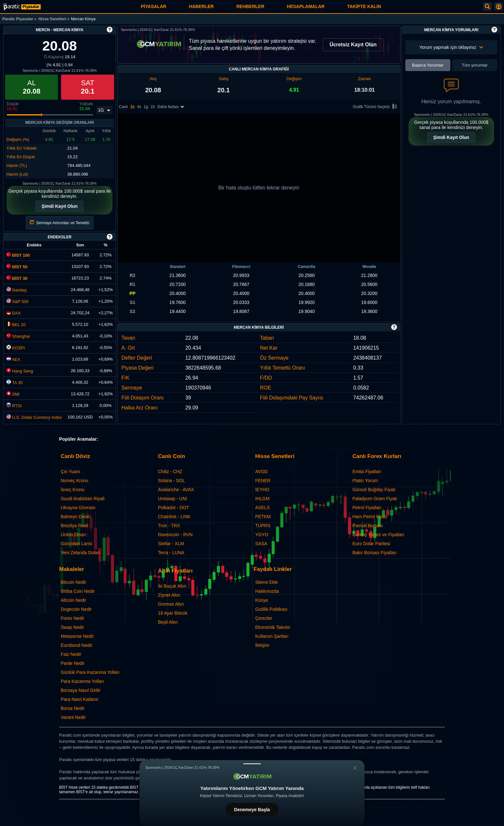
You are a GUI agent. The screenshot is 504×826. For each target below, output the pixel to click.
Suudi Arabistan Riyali (83, 499)
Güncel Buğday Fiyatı (374, 490)
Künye (262, 600)
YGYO (262, 535)
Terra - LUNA (171, 553)
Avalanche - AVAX (176, 490)
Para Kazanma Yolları (82, 681)
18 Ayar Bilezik (173, 613)
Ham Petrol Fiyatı (370, 517)
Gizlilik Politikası (271, 609)
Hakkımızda (267, 591)
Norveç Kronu (75, 481)
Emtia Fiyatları (367, 472)
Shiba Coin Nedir (78, 591)
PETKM (263, 517)
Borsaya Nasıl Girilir (81, 690)
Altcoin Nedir (73, 600)
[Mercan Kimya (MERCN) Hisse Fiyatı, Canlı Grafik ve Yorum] (22, 7)
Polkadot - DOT (173, 508)
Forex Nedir (72, 618)
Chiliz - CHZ (170, 472)
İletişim (262, 645)
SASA (261, 544)
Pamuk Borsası (368, 526)
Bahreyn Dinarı (76, 517)
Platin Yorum (365, 481)
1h (153, 107)
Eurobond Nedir (76, 645)
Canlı (123, 107)
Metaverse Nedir (77, 636)
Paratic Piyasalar (18, 19)
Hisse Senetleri (52, 19)
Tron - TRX (169, 526)
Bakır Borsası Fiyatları (374, 553)
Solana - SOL (171, 481)
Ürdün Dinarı (73, 535)
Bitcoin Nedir (73, 582)
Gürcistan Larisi (76, 544)
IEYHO (262, 490)
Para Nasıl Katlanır (80, 699)
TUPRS (263, 526)
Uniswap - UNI (172, 499)
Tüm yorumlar (475, 65)
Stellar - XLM (171, 544)
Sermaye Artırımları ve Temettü (60, 223)
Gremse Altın (171, 604)
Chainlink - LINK (174, 517)
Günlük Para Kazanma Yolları (90, 672)
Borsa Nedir (73, 708)
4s (139, 107)
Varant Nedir (73, 717)
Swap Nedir (72, 627)
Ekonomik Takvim (273, 627)
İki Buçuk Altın (172, 586)
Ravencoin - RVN (175, 535)
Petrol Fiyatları (367, 508)
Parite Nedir (73, 663)
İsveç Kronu (73, 490)
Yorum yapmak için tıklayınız (451, 47)
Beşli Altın (168, 622)
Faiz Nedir (71, 654)
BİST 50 (17, 267)
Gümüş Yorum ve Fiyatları (378, 535)
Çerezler (264, 618)
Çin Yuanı (70, 472)
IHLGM (262, 499)
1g (146, 107)
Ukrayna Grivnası (78, 508)
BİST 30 (17, 278)
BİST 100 (18, 255)
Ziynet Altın (169, 595)
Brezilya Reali (75, 526)
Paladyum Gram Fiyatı (375, 499)
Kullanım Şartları (272, 636)
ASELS (262, 508)
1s (133, 107)
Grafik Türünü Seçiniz (376, 107)
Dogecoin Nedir (76, 609)
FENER (263, 481)
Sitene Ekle (267, 582)
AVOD (261, 472)
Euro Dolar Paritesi (371, 544)
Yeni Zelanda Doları (80, 553)
